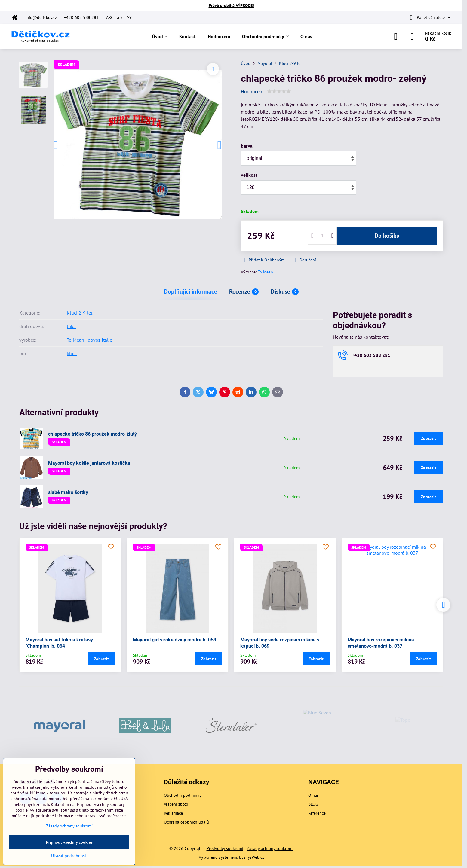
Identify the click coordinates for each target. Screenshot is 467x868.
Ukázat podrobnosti (69, 856)
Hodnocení (252, 91)
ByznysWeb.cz (252, 857)
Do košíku (387, 236)
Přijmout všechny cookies (69, 842)
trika (71, 326)
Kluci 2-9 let (80, 313)
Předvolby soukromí (225, 848)
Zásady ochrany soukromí (270, 848)
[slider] (279, 91)
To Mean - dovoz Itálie (89, 340)
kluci (72, 353)
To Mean (265, 272)
